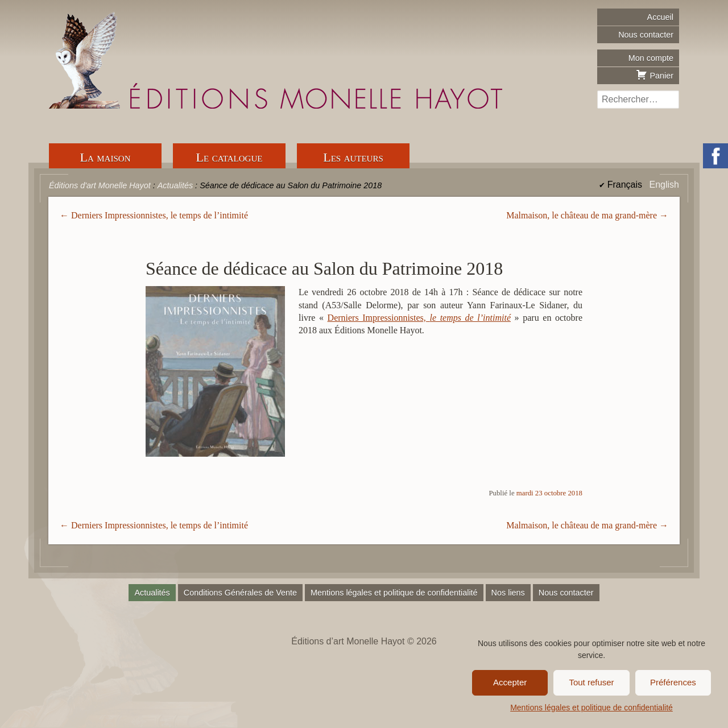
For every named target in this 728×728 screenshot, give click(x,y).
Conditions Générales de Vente (240, 593)
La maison (106, 157)
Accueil (660, 17)
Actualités (152, 593)
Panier (655, 75)
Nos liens (508, 593)
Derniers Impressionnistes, (419, 318)
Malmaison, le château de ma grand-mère (582, 215)
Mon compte (651, 58)
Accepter (510, 682)
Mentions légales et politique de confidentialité (591, 708)
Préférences (673, 682)
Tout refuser (591, 682)
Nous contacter (646, 35)
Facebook (715, 156)
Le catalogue (229, 157)
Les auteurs (353, 157)
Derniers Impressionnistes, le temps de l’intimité (160, 215)
